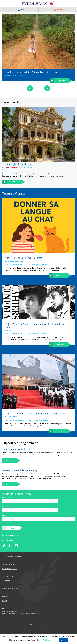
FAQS (5, 601)
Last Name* (7, 506)
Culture (7, 170)
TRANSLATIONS (9, 564)
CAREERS (6, 581)
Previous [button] (30, 88)
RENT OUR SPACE (10, 569)
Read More (58, 81)
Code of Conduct (11, 589)
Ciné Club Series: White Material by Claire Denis (31, 72)
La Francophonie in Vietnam (17, 164)
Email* (5, 515)
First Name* (7, 497)
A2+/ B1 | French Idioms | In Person (24, 258)
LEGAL (5, 597)
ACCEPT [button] (63, 640)
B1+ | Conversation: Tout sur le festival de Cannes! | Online (36, 414)
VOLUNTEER (7, 577)
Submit (9, 528)
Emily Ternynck (11, 168)
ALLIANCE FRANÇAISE (12, 557)
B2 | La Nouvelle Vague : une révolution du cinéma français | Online (37, 326)
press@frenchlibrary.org (28, 613)
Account (58, 10)
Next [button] (47, 88)
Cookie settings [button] (49, 640)
